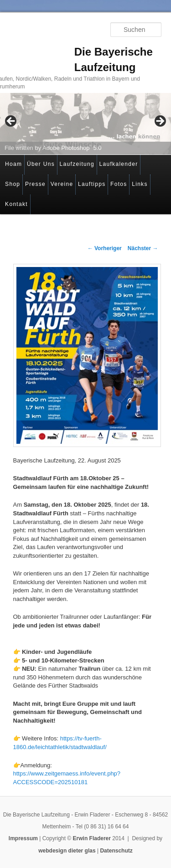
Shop (13, 184)
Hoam (13, 164)
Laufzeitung (77, 164)
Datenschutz (116, 851)
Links (140, 184)
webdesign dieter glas (67, 851)
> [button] (160, 122)
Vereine (62, 184)
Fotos (119, 184)
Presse (35, 184)
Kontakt (16, 204)
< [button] (11, 122)
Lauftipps (92, 184)
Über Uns (41, 164)
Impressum (23, 838)
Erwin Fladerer (92, 838)
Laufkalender (119, 164)
